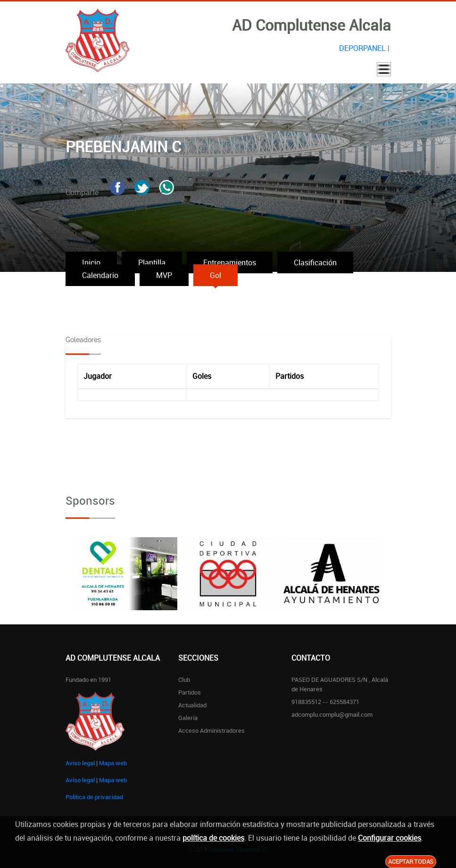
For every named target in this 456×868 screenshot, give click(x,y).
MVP (164, 275)
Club (184, 680)
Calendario (100, 275)
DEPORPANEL (362, 48)
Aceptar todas (411, 861)
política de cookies (213, 838)
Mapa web (113, 763)
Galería (188, 718)
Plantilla (152, 262)
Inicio (91, 262)
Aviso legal (80, 763)
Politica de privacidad (94, 797)
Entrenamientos (230, 262)
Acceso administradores (211, 730)
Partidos (190, 692)
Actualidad (192, 705)
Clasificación (315, 262)
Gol (216, 275)
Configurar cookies (390, 838)
